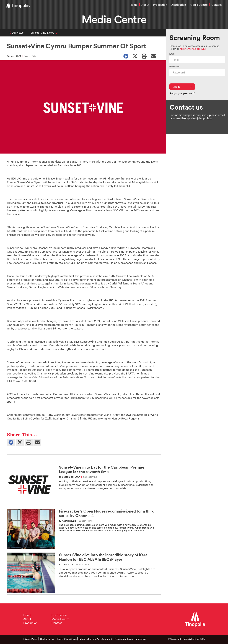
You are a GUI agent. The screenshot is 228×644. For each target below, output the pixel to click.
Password (174, 67)
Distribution (178, 5)
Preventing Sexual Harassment (130, 639)
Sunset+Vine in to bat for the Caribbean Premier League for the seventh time (102, 469)
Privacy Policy (30, 639)
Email (172, 54)
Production (160, 5)
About (145, 5)
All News (18, 33)
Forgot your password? (183, 93)
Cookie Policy (47, 639)
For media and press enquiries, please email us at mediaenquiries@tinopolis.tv (197, 117)
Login (182, 87)
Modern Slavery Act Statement (96, 639)
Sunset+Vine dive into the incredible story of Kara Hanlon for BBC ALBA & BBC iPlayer (103, 557)
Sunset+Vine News (42, 33)
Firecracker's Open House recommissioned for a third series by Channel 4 (107, 513)
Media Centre (199, 5)
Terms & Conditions (67, 639)
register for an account (193, 49)
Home (134, 5)
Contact (217, 5)
